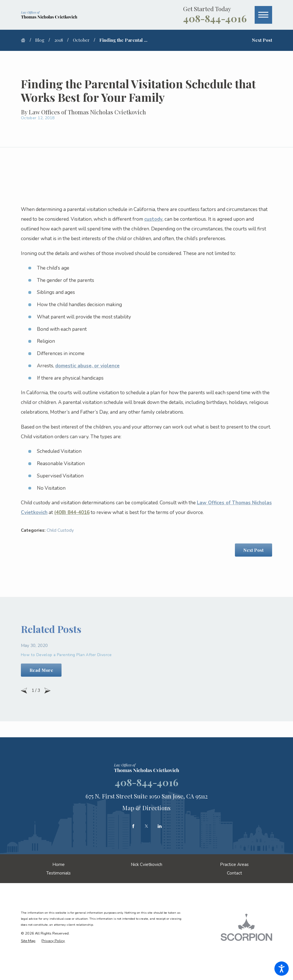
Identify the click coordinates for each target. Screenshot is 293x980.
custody (153, 219)
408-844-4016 (215, 18)
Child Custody (60, 530)
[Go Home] (25, 40)
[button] (282, 969)
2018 (59, 40)
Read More (41, 670)
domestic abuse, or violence (87, 366)
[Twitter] (146, 826)
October (81, 40)
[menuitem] (59, 864)
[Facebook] (133, 826)
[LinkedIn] (160, 826)
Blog (40, 40)
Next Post (253, 550)
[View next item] (47, 691)
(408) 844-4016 (72, 512)
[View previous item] (24, 691)
